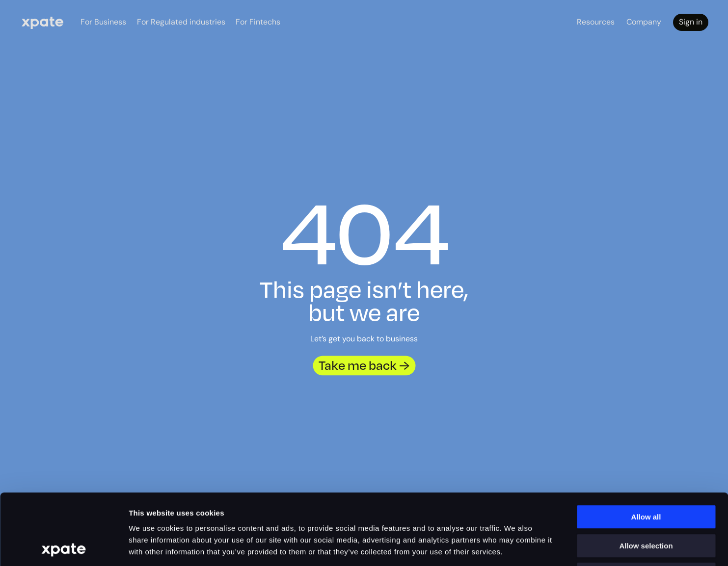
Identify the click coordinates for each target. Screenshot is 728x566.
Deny (646, 503)
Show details (564, 547)
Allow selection (646, 475)
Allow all (646, 446)
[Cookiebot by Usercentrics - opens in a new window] (64, 547)
